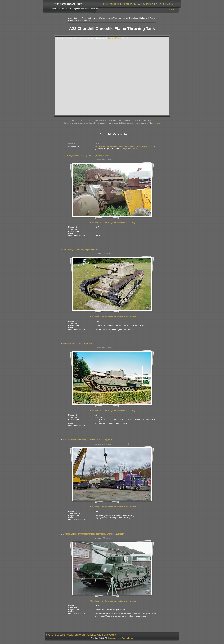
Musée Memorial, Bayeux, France (78, 344)
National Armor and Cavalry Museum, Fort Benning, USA (88, 440)
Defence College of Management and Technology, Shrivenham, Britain (93, 534)
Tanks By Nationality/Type (149, 4)
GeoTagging (168, 4)
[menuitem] (106, 4)
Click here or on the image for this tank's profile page (113, 223)
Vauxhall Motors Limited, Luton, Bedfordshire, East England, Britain (126, 146)
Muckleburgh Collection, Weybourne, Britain (82, 249)
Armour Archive (115, 638)
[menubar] (139, 4)
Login (172, 10)
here (158, 123)
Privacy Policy (128, 638)
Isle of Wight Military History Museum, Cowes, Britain (86, 156)
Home (106, 4)
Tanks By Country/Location (123, 4)
